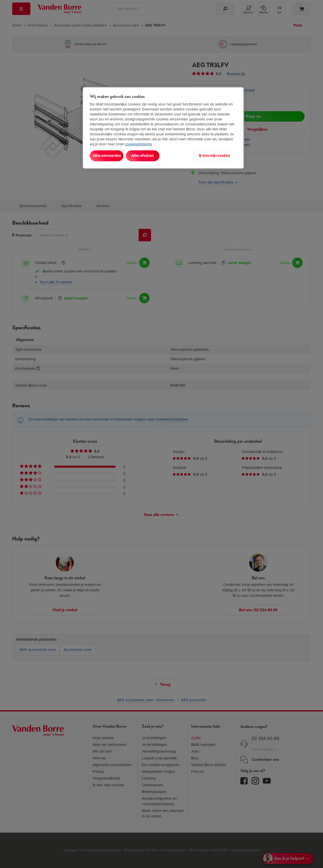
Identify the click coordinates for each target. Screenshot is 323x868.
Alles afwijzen (154, 156)
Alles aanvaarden (110, 156)
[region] (163, 128)
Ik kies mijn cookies (215, 156)
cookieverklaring (138, 144)
